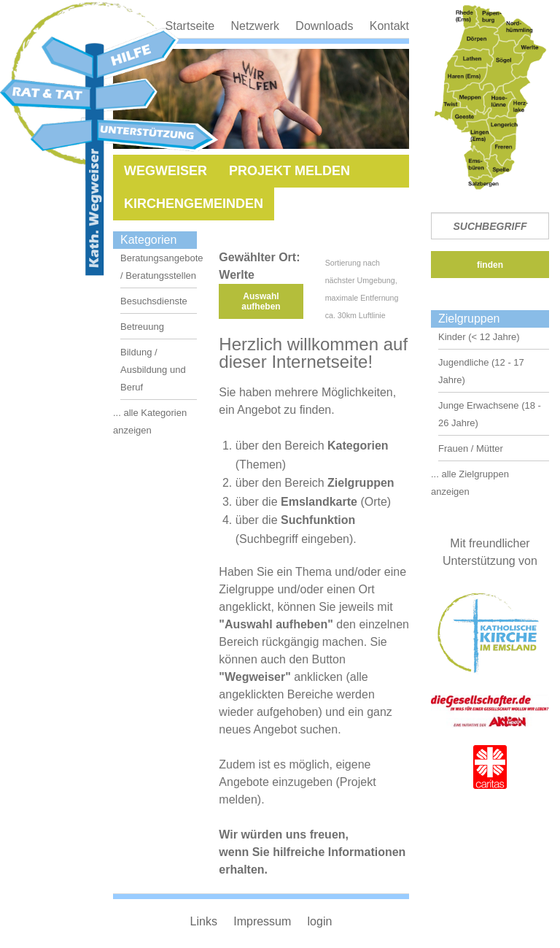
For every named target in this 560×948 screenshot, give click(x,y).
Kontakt (389, 26)
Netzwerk (255, 26)
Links (204, 921)
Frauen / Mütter (471, 448)
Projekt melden (289, 171)
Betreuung (142, 327)
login (320, 921)
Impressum (262, 921)
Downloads (324, 26)
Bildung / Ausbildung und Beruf (153, 370)
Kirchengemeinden (194, 204)
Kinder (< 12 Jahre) (479, 337)
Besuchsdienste (154, 301)
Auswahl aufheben (261, 301)
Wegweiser (166, 171)
